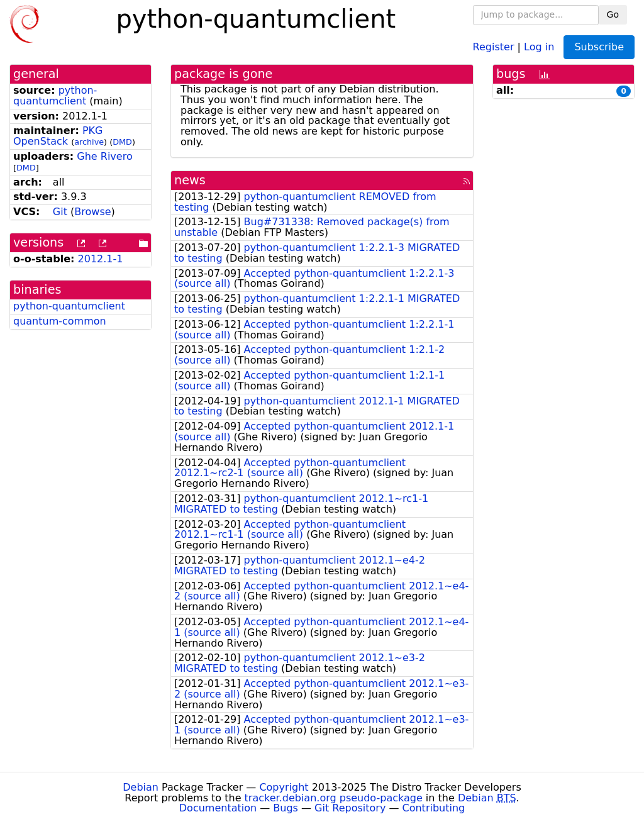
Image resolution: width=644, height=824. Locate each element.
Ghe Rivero (104, 156)
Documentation (218, 808)
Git (60, 212)
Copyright (284, 787)
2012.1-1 (101, 259)
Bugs (286, 808)
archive (89, 142)
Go (613, 14)
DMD (122, 142)
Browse (92, 212)
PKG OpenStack (58, 136)
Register (494, 46)
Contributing (434, 808)
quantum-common (60, 321)
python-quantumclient (55, 96)
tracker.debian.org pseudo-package (334, 798)
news (190, 180)
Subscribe (599, 47)
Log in (539, 46)
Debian (141, 787)
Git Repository (350, 808)
